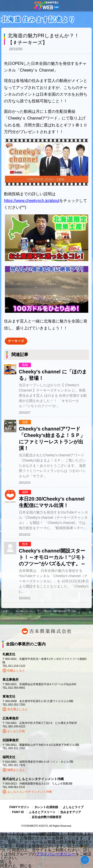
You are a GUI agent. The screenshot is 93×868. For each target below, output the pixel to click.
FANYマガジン (19, 807)
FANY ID (18, 812)
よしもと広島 (16, 731)
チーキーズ (16, 341)
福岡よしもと (16, 770)
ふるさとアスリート (42, 812)
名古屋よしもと (18, 709)
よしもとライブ (73, 807)
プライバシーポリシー (56, 854)
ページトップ (85, 860)
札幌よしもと (16, 671)
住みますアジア (71, 812)
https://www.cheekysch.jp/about (32, 201)
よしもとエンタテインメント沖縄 (30, 792)
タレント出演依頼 (46, 807)
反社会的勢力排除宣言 (47, 817)
